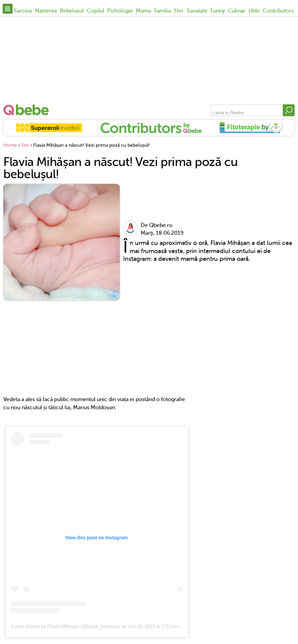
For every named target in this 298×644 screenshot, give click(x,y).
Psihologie (120, 11)
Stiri (179, 11)
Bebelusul (72, 11)
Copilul (96, 11)
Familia (163, 11)
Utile (254, 11)
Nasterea (46, 11)
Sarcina (23, 11)
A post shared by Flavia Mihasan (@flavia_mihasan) (65, 626)
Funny (218, 11)
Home (10, 145)
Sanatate (197, 11)
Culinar (237, 11)
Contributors (278, 11)
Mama (143, 11)
